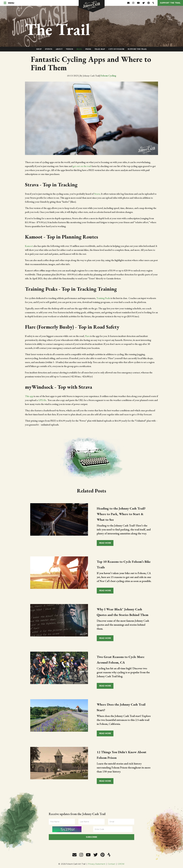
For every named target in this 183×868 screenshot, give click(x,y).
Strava (97, 194)
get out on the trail (82, 166)
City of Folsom (116, 49)
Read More (105, 543)
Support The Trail (137, 49)
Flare (87, 336)
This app (29, 396)
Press (88, 49)
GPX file (42, 400)
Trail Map (100, 49)
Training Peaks (103, 298)
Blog (79, 49)
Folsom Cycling (108, 76)
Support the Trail (170, 3)
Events (49, 49)
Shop (39, 49)
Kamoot (29, 246)
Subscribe (91, 837)
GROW (121, 864)
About (59, 49)
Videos (70, 49)
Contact (112, 864)
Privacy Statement (97, 864)
